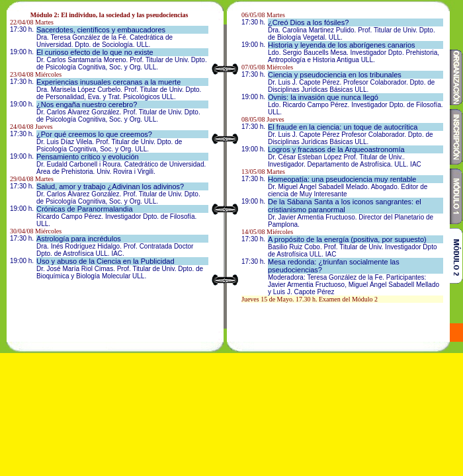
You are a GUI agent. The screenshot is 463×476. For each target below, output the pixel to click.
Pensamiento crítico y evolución (88, 157)
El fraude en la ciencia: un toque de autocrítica (343, 127)
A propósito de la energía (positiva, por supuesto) (347, 239)
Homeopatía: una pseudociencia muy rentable (342, 179)
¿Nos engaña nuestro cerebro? (87, 104)
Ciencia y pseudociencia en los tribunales (335, 75)
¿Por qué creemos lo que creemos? (94, 134)
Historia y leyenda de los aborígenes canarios (342, 45)
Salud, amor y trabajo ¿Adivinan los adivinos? (110, 186)
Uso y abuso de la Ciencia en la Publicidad (105, 261)
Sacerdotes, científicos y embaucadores (101, 30)
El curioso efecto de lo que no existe (95, 52)
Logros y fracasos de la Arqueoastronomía (336, 149)
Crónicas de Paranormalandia (85, 209)
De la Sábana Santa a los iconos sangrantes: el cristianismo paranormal (345, 206)
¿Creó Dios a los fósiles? (308, 22)
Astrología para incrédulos (79, 239)
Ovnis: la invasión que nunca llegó (323, 97)
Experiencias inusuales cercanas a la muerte (108, 82)
